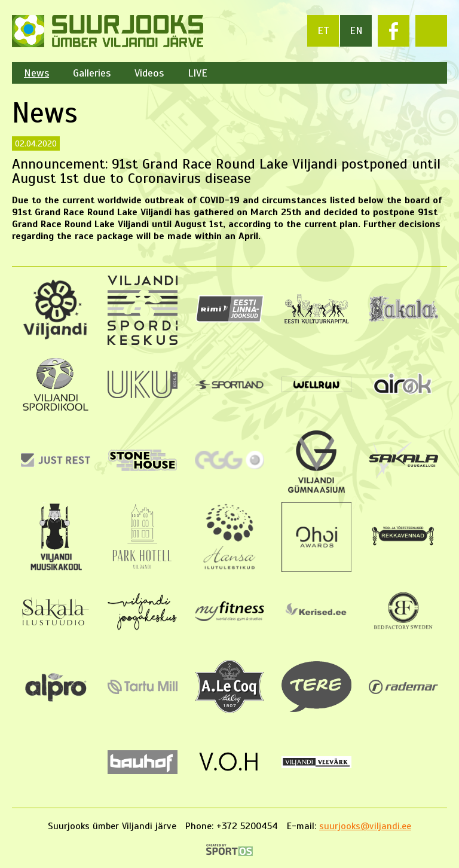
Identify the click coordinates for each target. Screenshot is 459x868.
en (356, 30)
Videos (149, 73)
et (323, 30)
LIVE (198, 73)
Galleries (92, 73)
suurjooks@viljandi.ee (365, 826)
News (36, 73)
